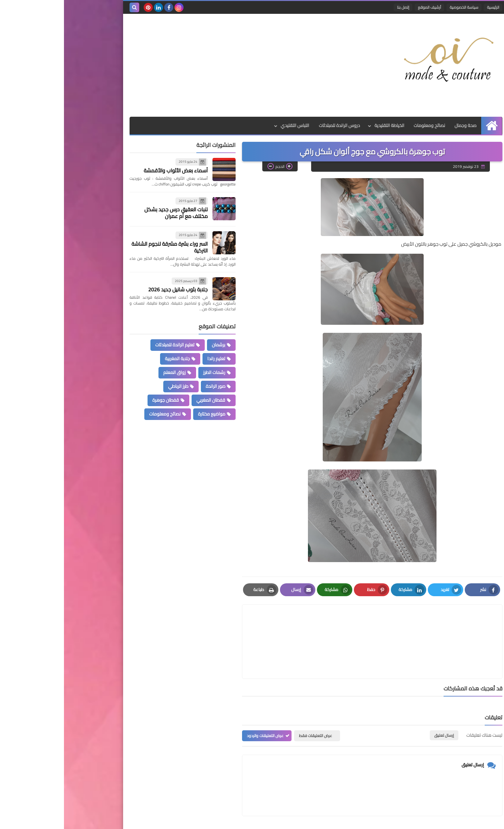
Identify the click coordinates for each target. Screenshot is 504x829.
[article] (247, 626)
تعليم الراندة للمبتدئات (111, 345)
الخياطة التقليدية (325, 125)
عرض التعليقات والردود (201, 705)
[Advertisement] (183, 65)
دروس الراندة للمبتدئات (275, 125)
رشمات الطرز (150, 372)
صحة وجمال (402, 125)
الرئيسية (429, 7)
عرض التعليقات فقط (252, 705)
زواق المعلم (111, 372)
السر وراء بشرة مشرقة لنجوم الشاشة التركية (106, 247)
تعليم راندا (152, 359)
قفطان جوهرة (102, 400)
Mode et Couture (360, 820)
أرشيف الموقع (365, 7)
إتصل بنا (339, 7)
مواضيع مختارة (148, 414)
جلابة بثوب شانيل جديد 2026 (114, 289)
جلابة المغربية (113, 359)
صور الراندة (152, 386)
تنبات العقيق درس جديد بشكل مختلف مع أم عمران (112, 213)
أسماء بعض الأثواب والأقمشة (112, 170)
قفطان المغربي (147, 400)
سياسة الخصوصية (400, 7)
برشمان (155, 345)
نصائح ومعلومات (365, 125)
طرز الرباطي (114, 386)
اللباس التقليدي (231, 125)
